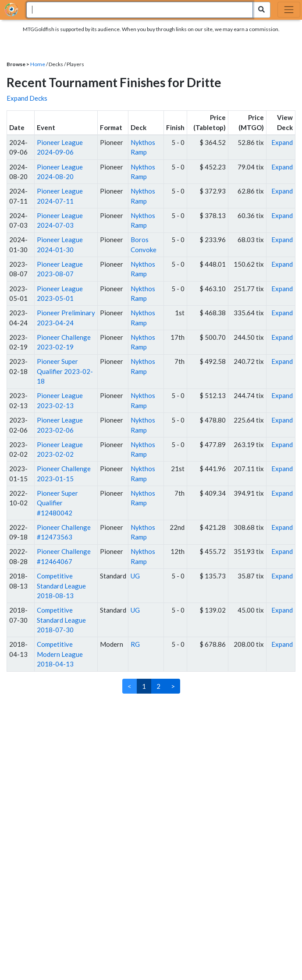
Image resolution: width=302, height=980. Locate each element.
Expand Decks (27, 98)
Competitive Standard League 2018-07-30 (61, 620)
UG (135, 576)
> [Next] (173, 686)
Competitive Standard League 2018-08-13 (61, 586)
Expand (282, 142)
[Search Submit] (261, 10)
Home (38, 64)
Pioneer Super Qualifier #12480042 (57, 503)
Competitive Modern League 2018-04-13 (60, 654)
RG (135, 644)
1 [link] (144, 686)
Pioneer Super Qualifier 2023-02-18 (65, 371)
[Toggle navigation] (289, 10)
